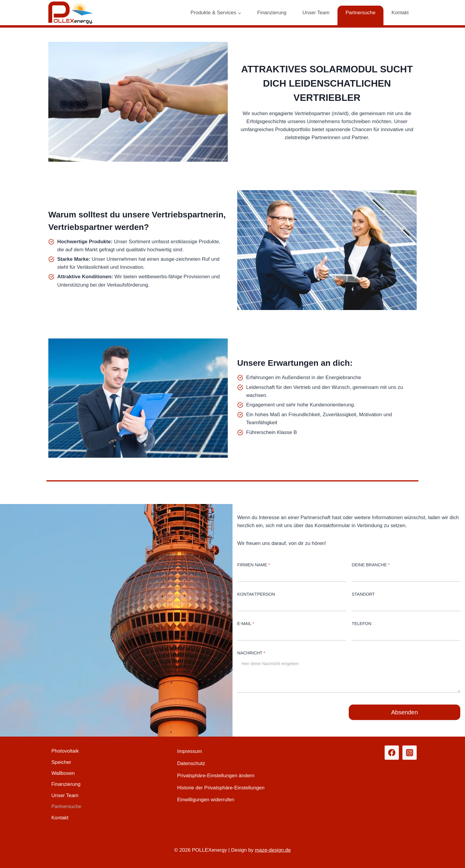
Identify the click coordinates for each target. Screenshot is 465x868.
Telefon (362, 624)
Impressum (189, 751)
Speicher (61, 762)
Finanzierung (272, 13)
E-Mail (246, 624)
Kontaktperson (256, 594)
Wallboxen (63, 773)
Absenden (405, 712)
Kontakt (400, 13)
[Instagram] (410, 753)
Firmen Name (254, 565)
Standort (363, 594)
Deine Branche (371, 565)
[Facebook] (392, 753)
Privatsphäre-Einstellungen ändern (216, 776)
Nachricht (251, 653)
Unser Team (316, 13)
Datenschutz (191, 763)
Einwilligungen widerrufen (206, 800)
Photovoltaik (65, 751)
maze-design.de (273, 850)
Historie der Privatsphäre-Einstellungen (221, 788)
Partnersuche (360, 13)
